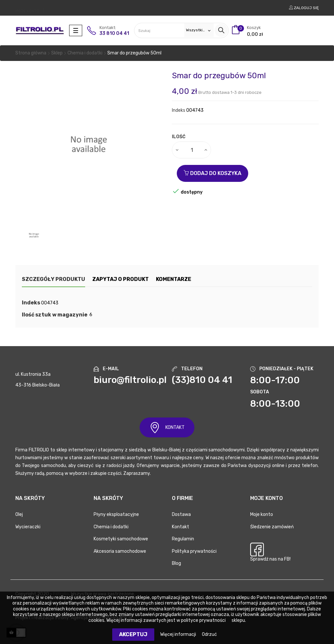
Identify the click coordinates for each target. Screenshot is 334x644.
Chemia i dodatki (111, 527)
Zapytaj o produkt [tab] (126, 279)
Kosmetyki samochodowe (121, 539)
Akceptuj (133, 634)
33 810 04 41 (114, 33)
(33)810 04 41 (202, 380)
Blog (176, 563)
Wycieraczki (28, 527)
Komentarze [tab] (184, 279)
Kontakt (181, 527)
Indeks (179, 110)
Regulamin (183, 539)
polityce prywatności (203, 620)
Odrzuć (209, 634)
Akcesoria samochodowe (120, 551)
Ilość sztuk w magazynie (55, 315)
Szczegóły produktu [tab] (53, 279)
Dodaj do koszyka (213, 173)
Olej (19, 514)
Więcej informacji (179, 634)
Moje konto (262, 514)
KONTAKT (167, 427)
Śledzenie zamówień (272, 527)
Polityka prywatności (194, 551)
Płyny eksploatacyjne (116, 514)
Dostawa (181, 514)
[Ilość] (192, 150)
